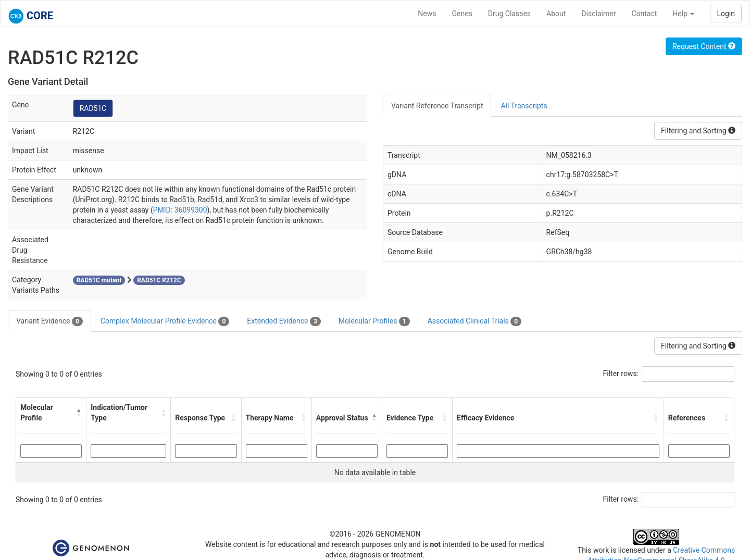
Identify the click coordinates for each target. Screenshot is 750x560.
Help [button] (683, 14)
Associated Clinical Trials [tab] (475, 321)
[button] (79, 413)
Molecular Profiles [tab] (374, 321)
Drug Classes (509, 14)
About (556, 14)
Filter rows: (621, 374)
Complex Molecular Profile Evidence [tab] (165, 321)
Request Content (704, 46)
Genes (462, 14)
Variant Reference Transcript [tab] (437, 106)
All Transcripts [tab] (524, 106)
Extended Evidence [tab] (284, 321)
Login (726, 14)
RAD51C (93, 108)
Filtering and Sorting (698, 131)
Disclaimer (598, 14)
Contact (644, 14)
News (427, 14)
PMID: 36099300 (180, 210)
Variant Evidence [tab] (49, 321)
